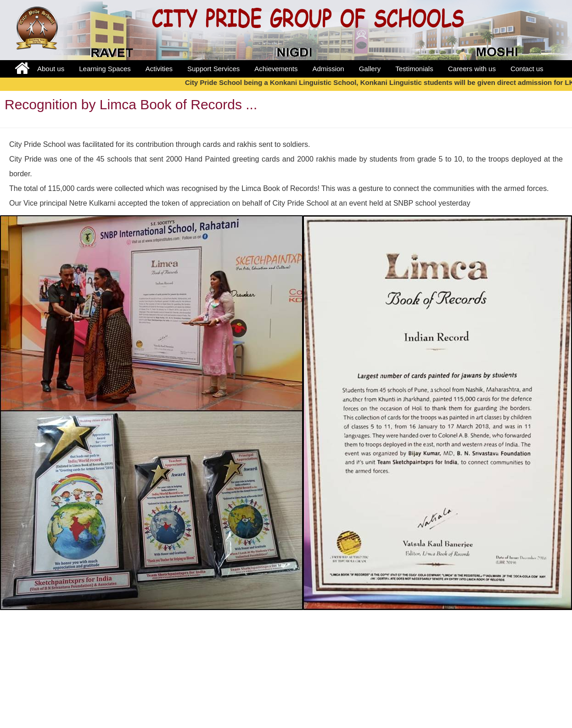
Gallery (370, 69)
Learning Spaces (105, 69)
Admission (328, 69)
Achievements (276, 69)
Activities (159, 69)
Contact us (527, 69)
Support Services (213, 69)
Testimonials (414, 69)
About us (51, 69)
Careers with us (472, 69)
